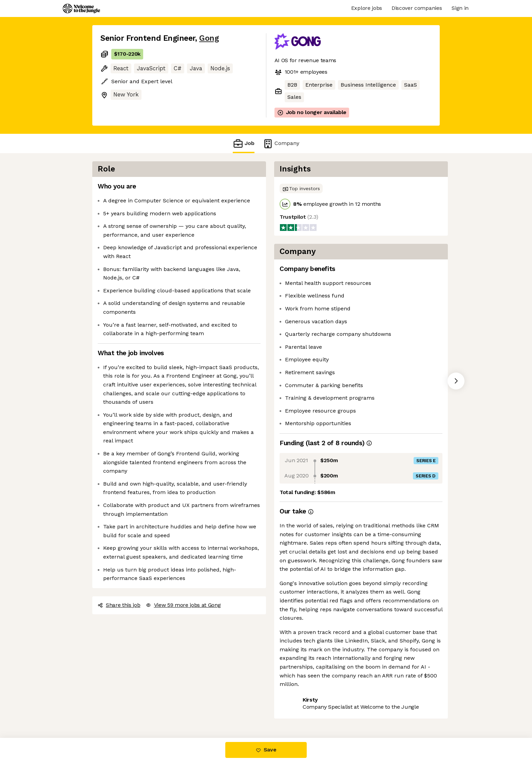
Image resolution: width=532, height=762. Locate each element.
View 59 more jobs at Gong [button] (183, 605)
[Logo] (81, 8)
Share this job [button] (119, 605)
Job (244, 143)
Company (281, 143)
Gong (209, 38)
